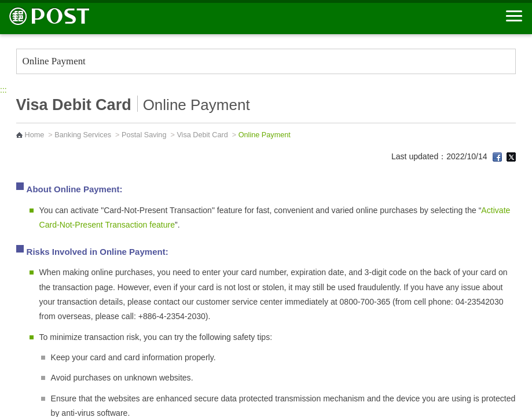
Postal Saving (144, 135)
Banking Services (83, 135)
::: (3, 90)
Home (35, 135)
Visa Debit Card (202, 135)
